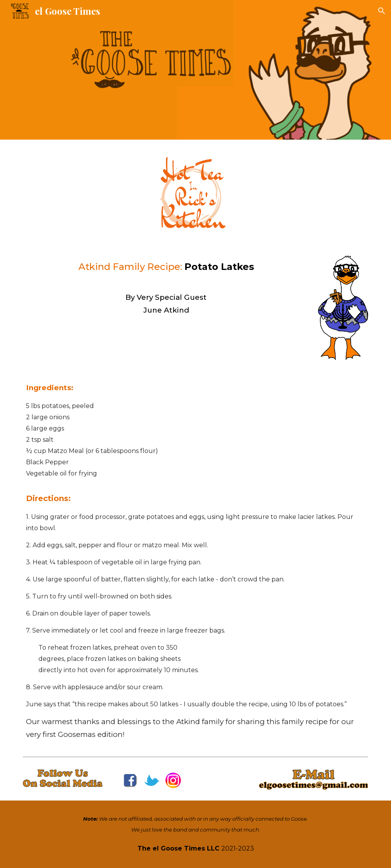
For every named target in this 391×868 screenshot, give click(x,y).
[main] (166, 288)
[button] (382, 11)
